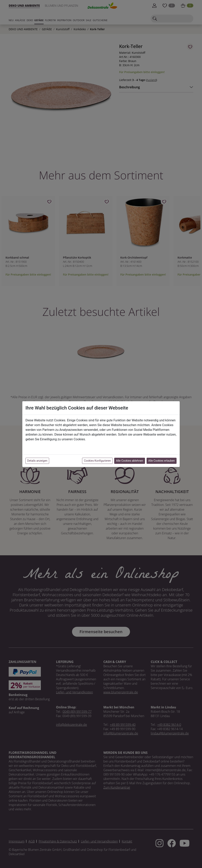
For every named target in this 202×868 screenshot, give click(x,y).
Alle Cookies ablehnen (130, 461)
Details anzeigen (37, 461)
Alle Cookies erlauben (162, 461)
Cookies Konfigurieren (97, 461)
